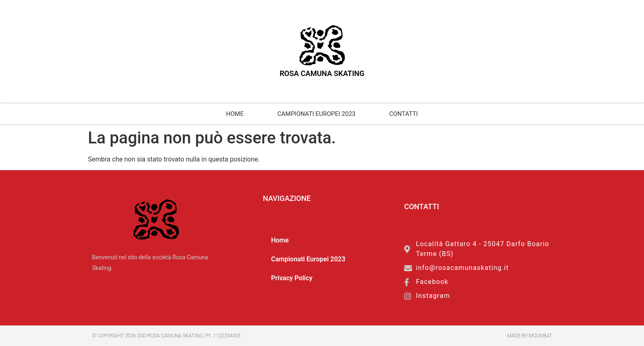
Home (235, 114)
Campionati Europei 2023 (316, 114)
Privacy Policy (292, 278)
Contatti (404, 114)
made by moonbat (530, 336)
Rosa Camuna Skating (322, 73)
